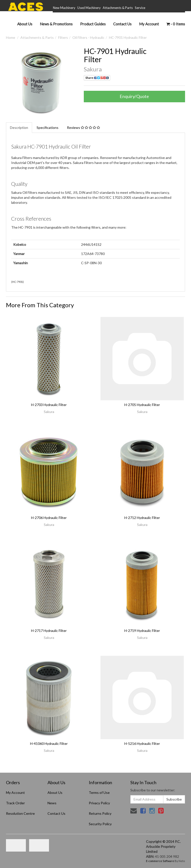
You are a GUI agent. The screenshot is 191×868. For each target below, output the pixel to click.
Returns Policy (100, 813)
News (52, 803)
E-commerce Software (160, 861)
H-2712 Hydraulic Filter (142, 518)
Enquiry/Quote (134, 96)
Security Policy (100, 824)
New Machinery (64, 8)
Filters (63, 37)
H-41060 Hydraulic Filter (49, 743)
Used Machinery (89, 8)
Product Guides (93, 24)
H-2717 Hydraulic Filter (49, 631)
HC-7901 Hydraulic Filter (128, 37)
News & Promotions (56, 24)
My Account (15, 792)
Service (140, 8)
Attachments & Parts (118, 8)
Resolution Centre (20, 813)
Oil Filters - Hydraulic (88, 37)
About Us (25, 24)
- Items (176, 24)
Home (11, 37)
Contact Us (122, 24)
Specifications (48, 128)
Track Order (15, 803)
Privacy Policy (99, 803)
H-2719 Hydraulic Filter (142, 631)
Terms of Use (99, 792)
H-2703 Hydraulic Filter (49, 405)
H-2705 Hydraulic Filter (142, 405)
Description (19, 128)
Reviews (83, 128)
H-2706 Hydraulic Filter (49, 518)
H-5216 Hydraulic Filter (142, 743)
